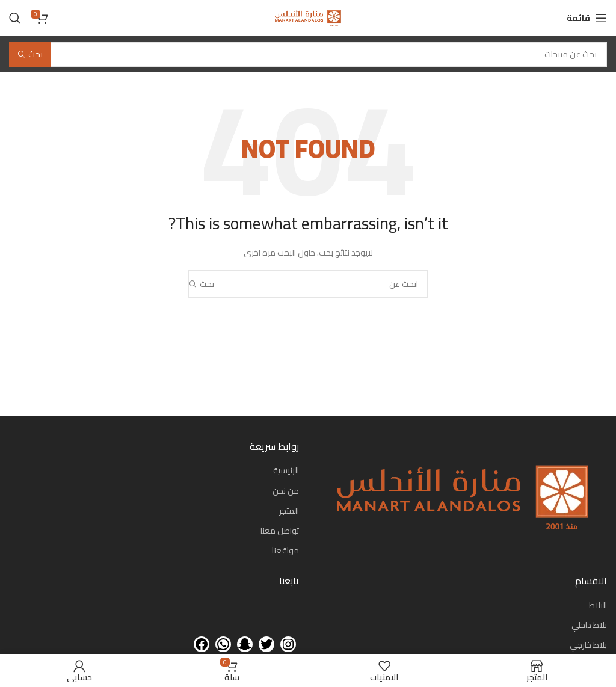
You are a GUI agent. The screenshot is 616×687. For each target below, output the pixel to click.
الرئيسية (286, 470)
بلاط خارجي (588, 645)
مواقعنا (285, 550)
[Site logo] (308, 17)
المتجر (289, 511)
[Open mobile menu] (587, 18)
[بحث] (15, 18)
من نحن (286, 491)
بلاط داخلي (589, 625)
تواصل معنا (280, 531)
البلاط (598, 605)
